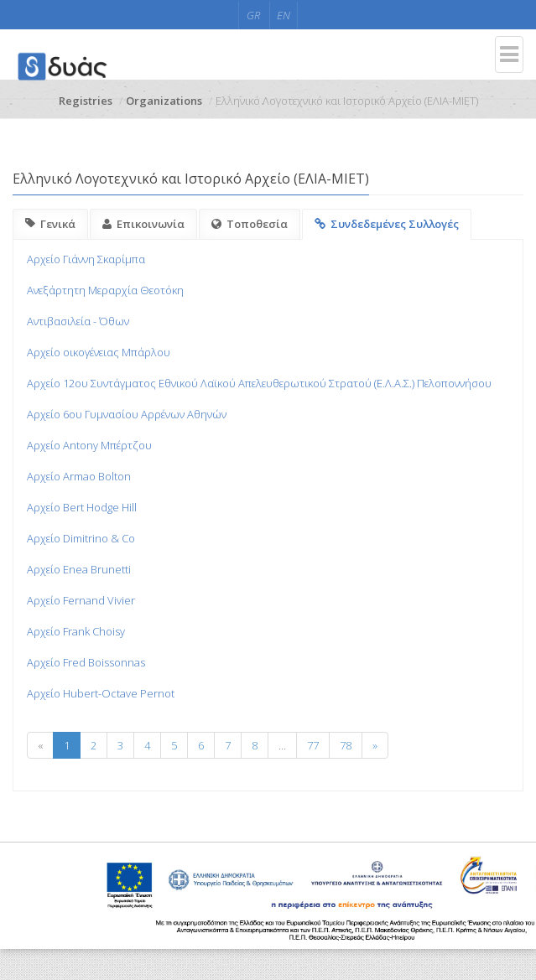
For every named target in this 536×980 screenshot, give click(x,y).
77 (313, 745)
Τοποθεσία (250, 224)
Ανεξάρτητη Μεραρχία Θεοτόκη (105, 290)
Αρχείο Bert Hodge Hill (82, 507)
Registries (86, 101)
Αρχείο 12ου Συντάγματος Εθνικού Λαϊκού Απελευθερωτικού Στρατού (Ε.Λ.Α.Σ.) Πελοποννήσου (259, 383)
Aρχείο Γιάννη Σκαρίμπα (86, 259)
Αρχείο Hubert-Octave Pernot (101, 693)
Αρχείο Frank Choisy (76, 631)
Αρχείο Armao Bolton (79, 476)
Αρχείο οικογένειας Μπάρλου (99, 352)
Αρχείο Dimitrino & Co (81, 538)
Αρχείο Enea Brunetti (79, 569)
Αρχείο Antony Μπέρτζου (89, 445)
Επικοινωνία (143, 224)
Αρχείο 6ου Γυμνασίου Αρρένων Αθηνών (127, 414)
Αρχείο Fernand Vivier (81, 600)
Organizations (164, 101)
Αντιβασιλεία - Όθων (78, 321)
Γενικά (50, 224)
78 (346, 745)
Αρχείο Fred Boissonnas (86, 662)
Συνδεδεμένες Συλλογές (387, 224)
